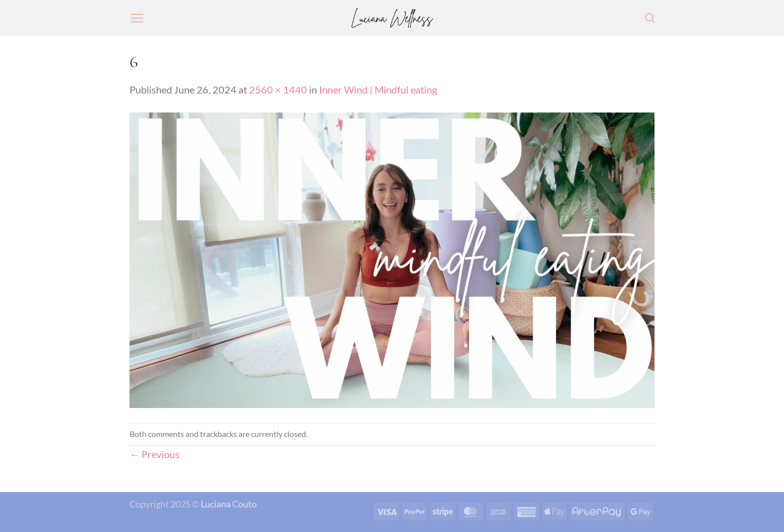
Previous (154, 454)
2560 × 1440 (278, 89)
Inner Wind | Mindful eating (378, 89)
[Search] (650, 18)
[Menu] (137, 18)
